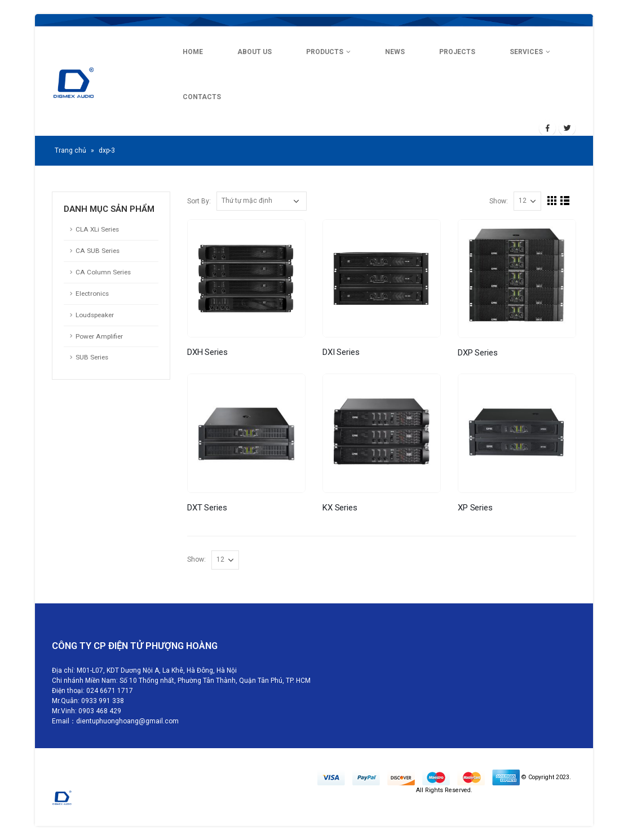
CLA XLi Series (97, 229)
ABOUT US (255, 52)
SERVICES (526, 52)
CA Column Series (103, 272)
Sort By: (199, 201)
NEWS (395, 52)
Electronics (92, 294)
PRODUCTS (325, 52)
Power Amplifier (99, 336)
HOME (193, 52)
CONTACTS (202, 97)
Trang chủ (70, 150)
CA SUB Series (98, 251)
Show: (499, 201)
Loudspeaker (95, 315)
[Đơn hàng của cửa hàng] (262, 201)
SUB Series (92, 357)
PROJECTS (457, 52)
